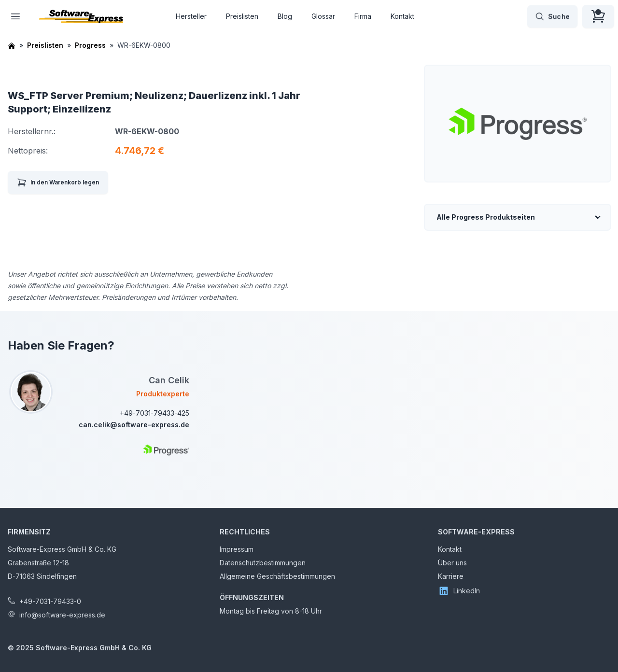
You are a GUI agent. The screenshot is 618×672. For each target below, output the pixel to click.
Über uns (452, 563)
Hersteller (191, 16)
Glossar (323, 16)
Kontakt (402, 16)
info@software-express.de (62, 615)
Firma (363, 16)
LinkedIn (459, 591)
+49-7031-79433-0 (50, 601)
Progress (90, 45)
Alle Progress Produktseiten (486, 217)
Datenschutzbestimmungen (263, 563)
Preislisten (242, 16)
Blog (285, 16)
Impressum (237, 549)
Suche (552, 16)
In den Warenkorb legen (58, 182)
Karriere (451, 576)
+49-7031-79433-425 (154, 413)
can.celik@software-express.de (134, 425)
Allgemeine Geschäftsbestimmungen (277, 576)
